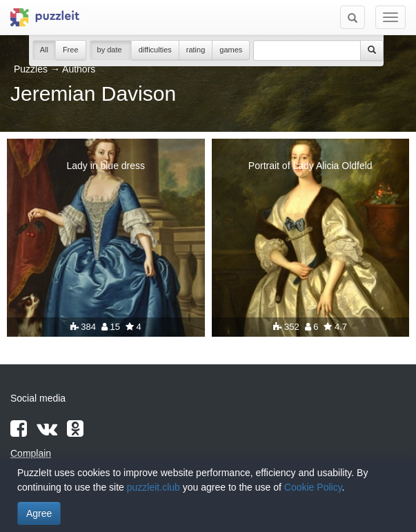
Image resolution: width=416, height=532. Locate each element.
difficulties (155, 50)
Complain (31, 453)
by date (111, 50)
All (44, 50)
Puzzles (31, 69)
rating (196, 50)
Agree (39, 513)
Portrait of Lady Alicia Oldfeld (310, 166)
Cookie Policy (313, 487)
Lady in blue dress (106, 166)
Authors (79, 69)
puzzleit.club (153, 487)
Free (71, 50)
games (231, 50)
